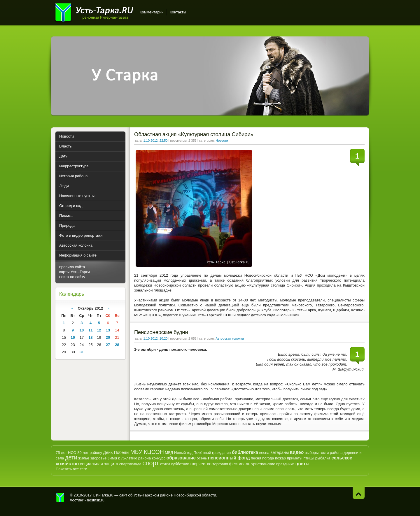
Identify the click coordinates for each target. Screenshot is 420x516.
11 (90, 330)
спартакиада (130, 464)
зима (112, 458)
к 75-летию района (134, 458)
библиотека (245, 452)
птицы (309, 458)
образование (181, 458)
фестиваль (240, 464)
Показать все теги (71, 469)
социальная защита (99, 464)
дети (71, 457)
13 (108, 330)
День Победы (116, 452)
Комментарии (152, 12)
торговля (220, 464)
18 (90, 337)
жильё (84, 458)
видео (297, 452)
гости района (331, 453)
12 (99, 330)
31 (82, 352)
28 (117, 345)
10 (82, 330)
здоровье (98, 458)
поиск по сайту (72, 277)
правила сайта (72, 267)
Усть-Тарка (94, 12)
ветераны (280, 452)
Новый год (183, 453)
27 (108, 345)
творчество (201, 464)
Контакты (178, 12)
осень (202, 458)
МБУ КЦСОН (147, 452)
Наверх (359, 493)
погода (268, 458)
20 (108, 337)
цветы (302, 464)
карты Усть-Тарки (75, 272)
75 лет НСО (66, 453)
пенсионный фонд (229, 458)
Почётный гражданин (212, 453)
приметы (295, 458)
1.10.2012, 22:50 (156, 141)
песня (256, 458)
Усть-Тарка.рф (60, 498)
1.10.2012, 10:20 (156, 338)
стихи (165, 464)
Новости (222, 141)
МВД (169, 453)
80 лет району (90, 453)
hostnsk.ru (96, 500)
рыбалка (323, 458)
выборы (312, 453)
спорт (151, 463)
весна (264, 453)
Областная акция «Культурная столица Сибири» (194, 134)
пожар (280, 458)
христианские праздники (273, 464)
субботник (180, 464)
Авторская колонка (230, 338)
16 (73, 337)
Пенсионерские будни (161, 332)
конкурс (159, 458)
